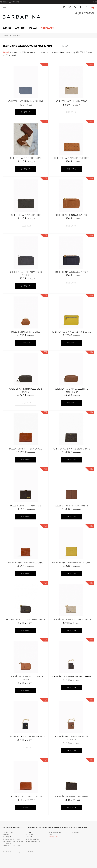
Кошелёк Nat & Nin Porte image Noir (26, 737)
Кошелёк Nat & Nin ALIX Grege (71, 101)
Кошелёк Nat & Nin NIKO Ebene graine (26, 620)
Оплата (28, 832)
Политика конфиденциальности (12, 845)
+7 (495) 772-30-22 (84, 13)
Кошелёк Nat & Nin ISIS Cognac (26, 449)
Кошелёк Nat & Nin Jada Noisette (71, 506)
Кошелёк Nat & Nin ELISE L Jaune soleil (71, 332)
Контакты (6, 835)
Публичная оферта (33, 841)
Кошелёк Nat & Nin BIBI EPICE (26, 332)
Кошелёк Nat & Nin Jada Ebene (26, 506)
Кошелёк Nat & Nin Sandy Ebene (71, 796)
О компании (8, 832)
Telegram (75, 832)
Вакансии (7, 837)
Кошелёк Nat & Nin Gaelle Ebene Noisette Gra (71, 390)
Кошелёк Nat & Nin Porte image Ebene (71, 677)
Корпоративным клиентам (13, 841)
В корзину (26, 112)
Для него (20, 28)
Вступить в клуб (55, 832)
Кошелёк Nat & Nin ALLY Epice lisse (71, 158)
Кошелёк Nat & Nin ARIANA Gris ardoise (26, 274)
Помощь (52, 835)
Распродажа (47, 28)
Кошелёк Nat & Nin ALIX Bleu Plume (26, 101)
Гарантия (29, 837)
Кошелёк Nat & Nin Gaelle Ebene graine (26, 390)
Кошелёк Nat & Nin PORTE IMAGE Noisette (71, 738)
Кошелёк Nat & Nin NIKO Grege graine (71, 620)
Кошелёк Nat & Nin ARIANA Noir (71, 272)
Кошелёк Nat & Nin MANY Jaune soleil (71, 563)
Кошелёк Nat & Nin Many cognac (26, 563)
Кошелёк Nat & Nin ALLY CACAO (26, 158)
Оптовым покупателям (12, 839)
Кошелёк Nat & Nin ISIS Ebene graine (71, 449)
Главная (7, 35)
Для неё (7, 28)
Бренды (33, 28)
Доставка (29, 835)
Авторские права (32, 839)
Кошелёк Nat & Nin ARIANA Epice (71, 215)
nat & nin (18, 35)
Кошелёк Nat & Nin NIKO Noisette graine (26, 678)
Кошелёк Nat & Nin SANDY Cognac (26, 796)
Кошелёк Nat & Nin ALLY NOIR (26, 215)
